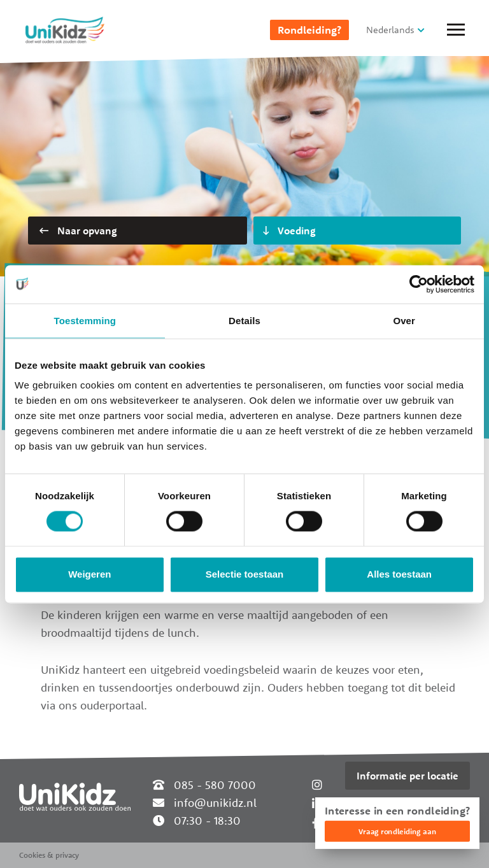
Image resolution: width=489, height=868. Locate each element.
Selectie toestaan (245, 574)
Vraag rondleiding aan (397, 831)
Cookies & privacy (49, 855)
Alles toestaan (399, 574)
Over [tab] (404, 321)
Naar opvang (78, 231)
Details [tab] (244, 321)
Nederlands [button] (390, 30)
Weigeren (89, 574)
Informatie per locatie (407, 776)
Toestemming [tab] (85, 321)
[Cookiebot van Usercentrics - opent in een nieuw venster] (419, 284)
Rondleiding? (309, 30)
